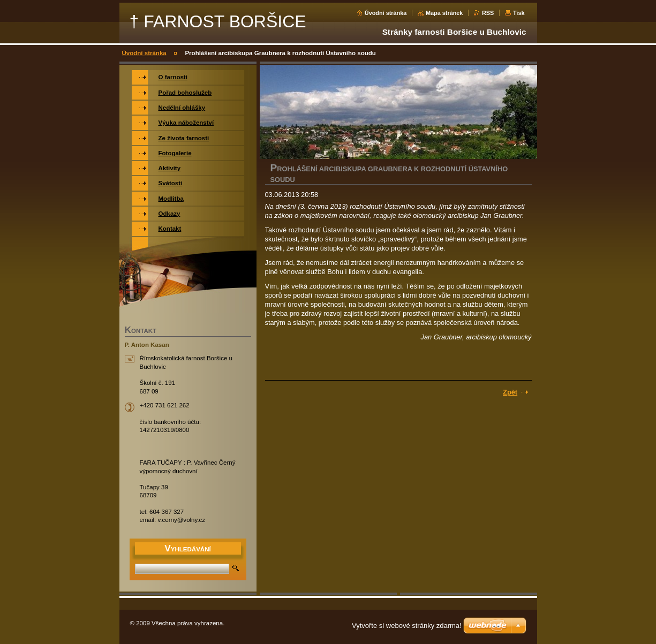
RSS (488, 13)
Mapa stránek (444, 13)
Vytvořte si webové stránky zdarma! (407, 626)
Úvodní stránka (386, 13)
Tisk (519, 13)
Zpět (510, 392)
